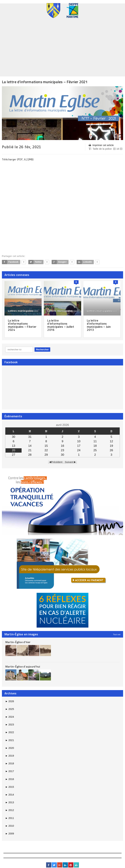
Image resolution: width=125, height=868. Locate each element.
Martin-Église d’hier (18, 642)
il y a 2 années (29, 311)
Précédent (57, 462)
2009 (10, 833)
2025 (10, 709)
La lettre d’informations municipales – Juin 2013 (99, 325)
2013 (10, 802)
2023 (10, 725)
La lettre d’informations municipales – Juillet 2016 (61, 325)
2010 (10, 826)
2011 (10, 818)
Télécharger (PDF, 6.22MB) (18, 159)
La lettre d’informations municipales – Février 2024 (23, 325)
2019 (10, 756)
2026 (10, 701)
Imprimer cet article (101, 145)
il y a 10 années (68, 311)
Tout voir (117, 634)
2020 (10, 748)
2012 (10, 810)
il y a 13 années (107, 311)
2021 (10, 740)
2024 (10, 717)
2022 (10, 732)
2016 (10, 779)
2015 (10, 787)
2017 (10, 771)
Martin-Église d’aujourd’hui (23, 666)
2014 (10, 794)
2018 (10, 763)
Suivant (69, 462)
